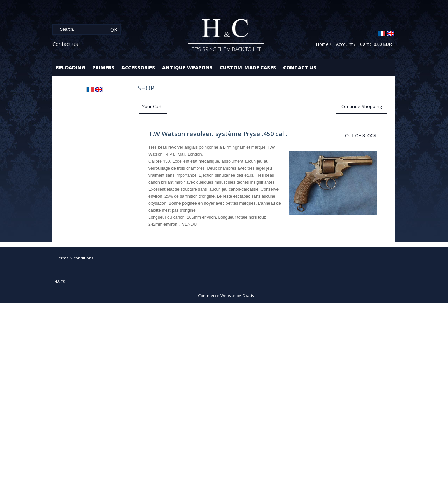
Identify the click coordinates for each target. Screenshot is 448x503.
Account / (346, 44)
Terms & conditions (75, 258)
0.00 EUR (383, 44)
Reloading (71, 67)
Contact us (65, 44)
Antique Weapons (187, 67)
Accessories (138, 67)
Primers (103, 67)
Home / (324, 44)
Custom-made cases (248, 67)
